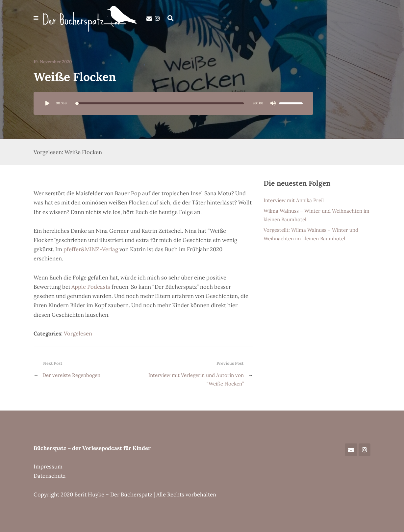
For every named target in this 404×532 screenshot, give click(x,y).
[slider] (160, 103)
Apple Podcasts (91, 287)
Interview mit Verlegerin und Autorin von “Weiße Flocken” (196, 379)
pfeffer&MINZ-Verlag (91, 249)
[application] (173, 103)
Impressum (48, 466)
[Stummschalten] (273, 103)
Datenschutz (50, 476)
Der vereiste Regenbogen (71, 375)
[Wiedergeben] (47, 103)
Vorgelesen (78, 333)
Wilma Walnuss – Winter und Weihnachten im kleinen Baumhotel (316, 215)
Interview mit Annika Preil (294, 200)
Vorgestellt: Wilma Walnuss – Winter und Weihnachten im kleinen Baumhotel (311, 234)
